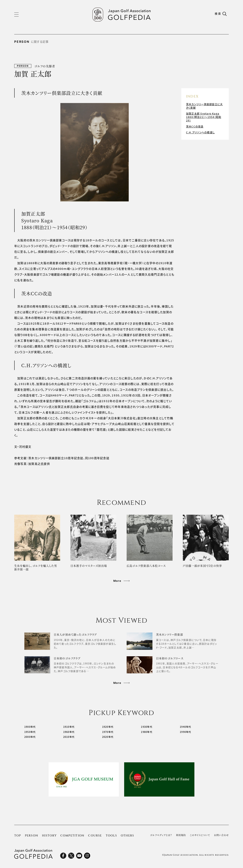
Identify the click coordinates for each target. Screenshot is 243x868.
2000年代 (30, 737)
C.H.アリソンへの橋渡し (201, 130)
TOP (18, 836)
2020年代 (108, 737)
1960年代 (69, 732)
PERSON (32, 836)
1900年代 (30, 727)
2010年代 (69, 737)
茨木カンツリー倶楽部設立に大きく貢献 (204, 106)
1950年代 (30, 732)
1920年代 (108, 727)
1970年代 (108, 732)
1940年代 (186, 727)
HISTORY (49, 836)
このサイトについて (200, 835)
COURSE (95, 836)
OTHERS (127, 836)
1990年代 (186, 732)
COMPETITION (72, 836)
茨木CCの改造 (195, 125)
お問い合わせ (221, 835)
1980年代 (147, 732)
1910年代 (69, 727)
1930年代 (147, 727)
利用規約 (181, 835)
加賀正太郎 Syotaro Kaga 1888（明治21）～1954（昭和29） (204, 116)
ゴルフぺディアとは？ (161, 835)
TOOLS (111, 836)
